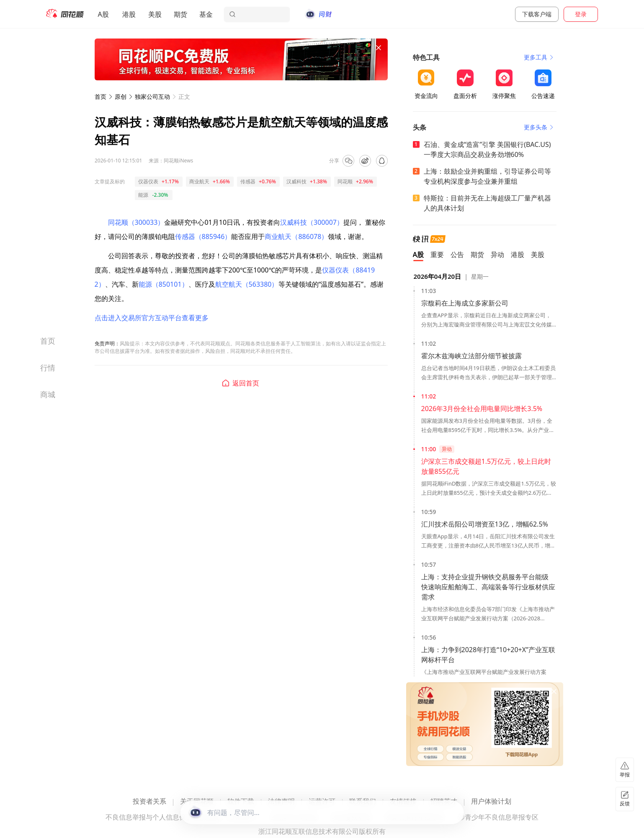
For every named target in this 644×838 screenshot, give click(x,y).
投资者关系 (149, 802)
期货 (180, 14)
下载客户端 (537, 14)
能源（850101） (164, 284)
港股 (129, 14)
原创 (121, 96)
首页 (100, 96)
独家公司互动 (152, 96)
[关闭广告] (379, 48)
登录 (581, 14)
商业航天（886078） (296, 236)
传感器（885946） (203, 236)
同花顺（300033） (136, 222)
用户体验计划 (491, 802)
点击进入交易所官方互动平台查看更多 (152, 318)
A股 (103, 14)
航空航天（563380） (247, 284)
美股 (155, 14)
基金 (206, 14)
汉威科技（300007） (312, 222)
